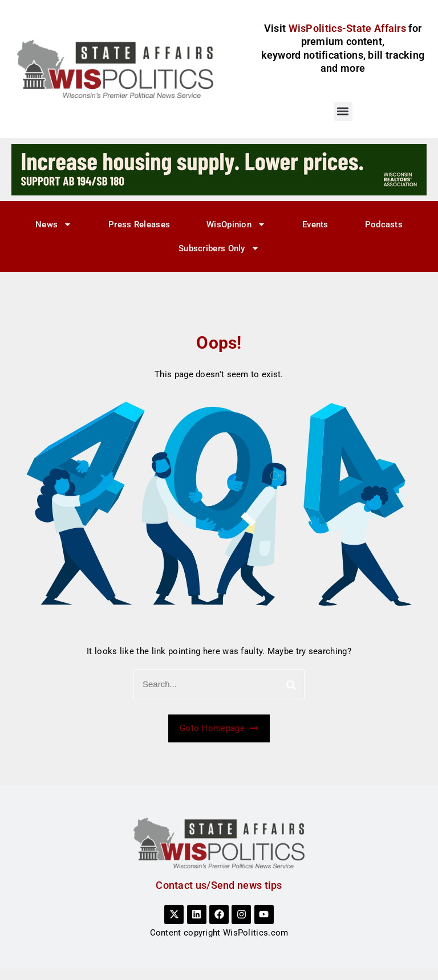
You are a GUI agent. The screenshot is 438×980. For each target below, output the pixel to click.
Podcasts (384, 224)
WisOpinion (236, 224)
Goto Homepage (219, 728)
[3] (219, 169)
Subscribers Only (219, 248)
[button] (343, 111)
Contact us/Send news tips (219, 885)
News (54, 224)
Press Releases (139, 224)
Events (315, 224)
